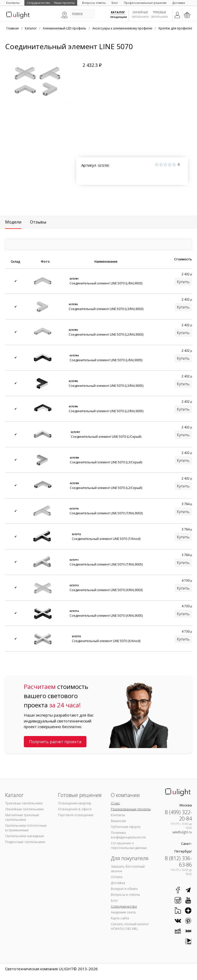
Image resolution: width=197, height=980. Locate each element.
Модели (13, 222)
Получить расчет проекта (55, 742)
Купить (183, 282)
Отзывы (38, 222)
